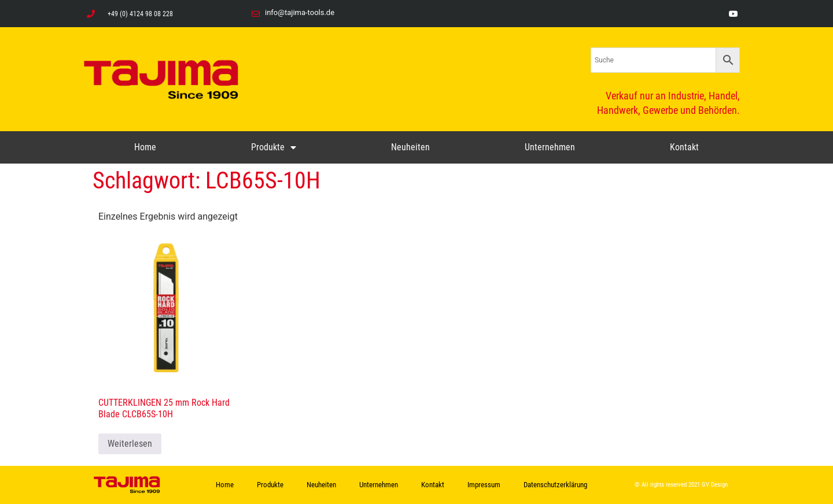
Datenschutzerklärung (555, 485)
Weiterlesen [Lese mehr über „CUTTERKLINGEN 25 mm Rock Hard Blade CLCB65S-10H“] (130, 444)
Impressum (484, 485)
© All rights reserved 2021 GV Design (681, 485)
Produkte (274, 147)
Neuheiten (410, 147)
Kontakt (684, 147)
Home (145, 147)
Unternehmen (550, 147)
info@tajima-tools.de (300, 12)
